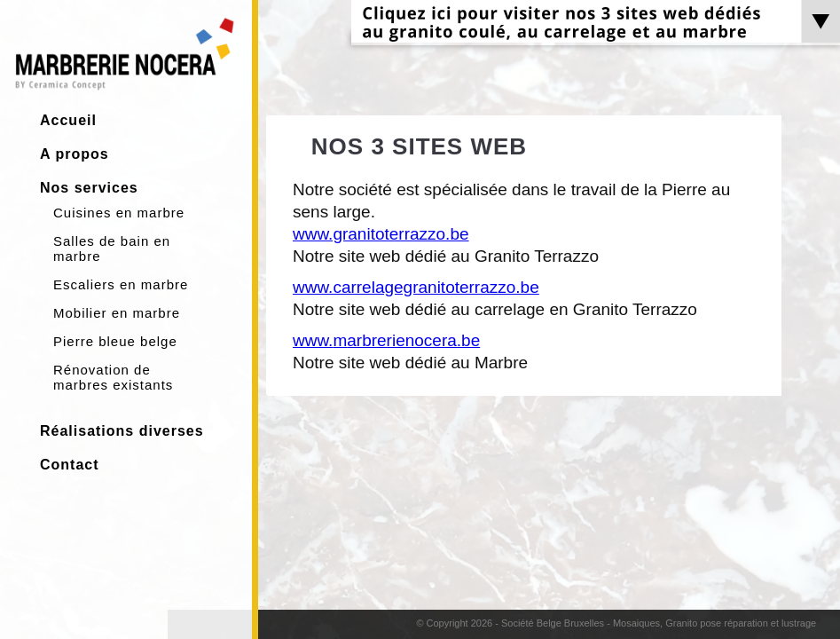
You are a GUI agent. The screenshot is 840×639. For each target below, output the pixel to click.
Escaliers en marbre (121, 284)
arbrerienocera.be (413, 340)
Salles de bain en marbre (112, 248)
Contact (70, 465)
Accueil (68, 120)
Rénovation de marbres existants (113, 377)
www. (313, 340)
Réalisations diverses (122, 431)
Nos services (89, 188)
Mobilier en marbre (117, 313)
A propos (75, 154)
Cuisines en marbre (119, 213)
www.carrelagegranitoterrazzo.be (416, 287)
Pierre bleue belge (115, 341)
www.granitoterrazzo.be (381, 234)
